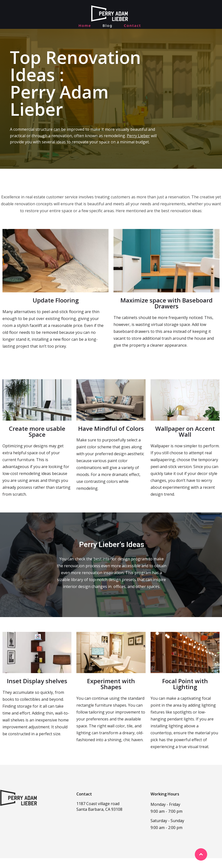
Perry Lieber (138, 146)
